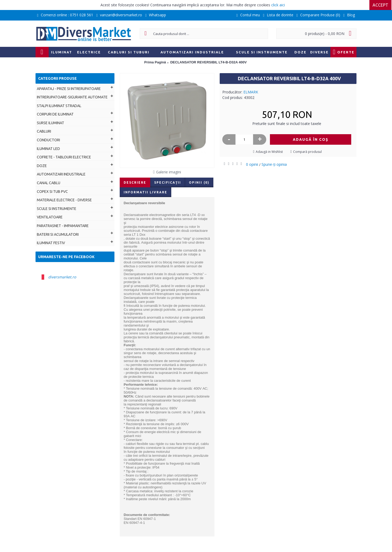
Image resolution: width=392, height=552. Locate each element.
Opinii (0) (199, 182)
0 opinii (252, 164)
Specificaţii (168, 182)
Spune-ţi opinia (274, 164)
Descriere (135, 182)
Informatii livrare (145, 192)
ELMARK (251, 92)
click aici (278, 5)
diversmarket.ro (62, 277)
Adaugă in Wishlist (269, 152)
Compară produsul (307, 152)
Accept (381, 5)
